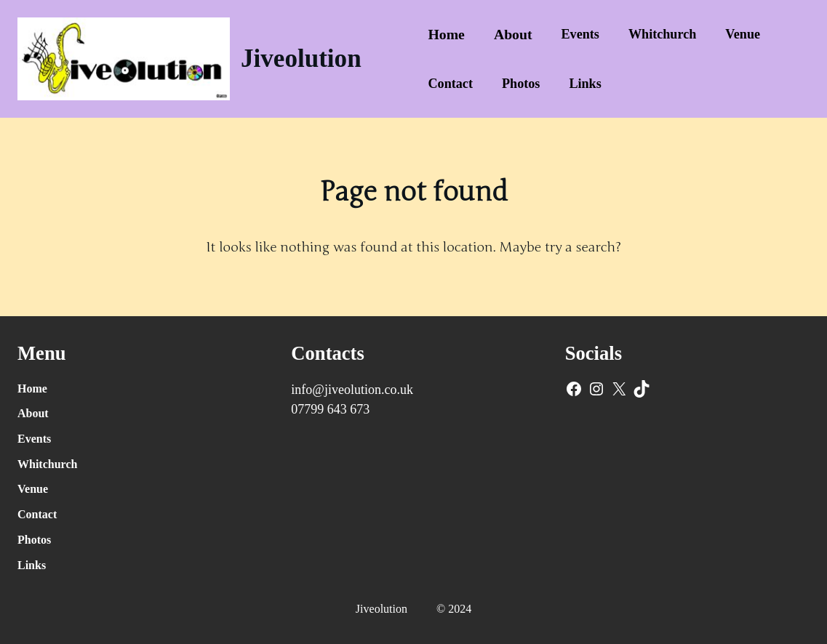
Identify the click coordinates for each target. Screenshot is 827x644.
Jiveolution (301, 59)
